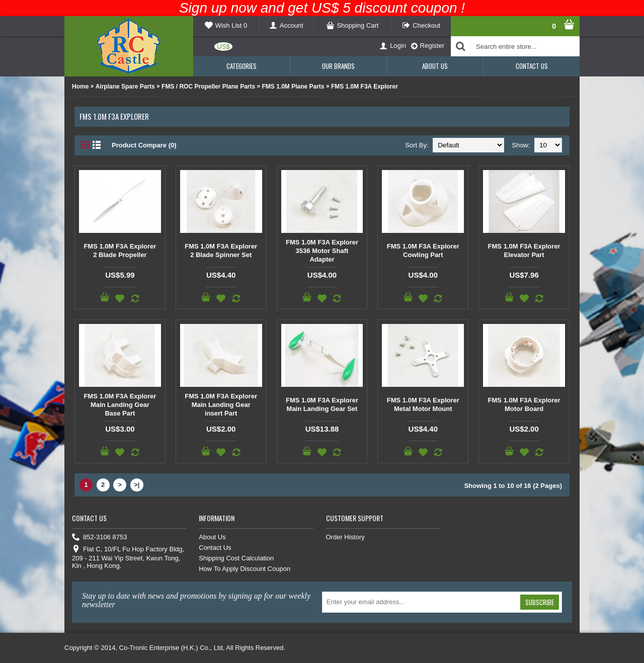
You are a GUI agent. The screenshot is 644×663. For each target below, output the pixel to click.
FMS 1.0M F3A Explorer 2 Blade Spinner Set (221, 251)
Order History (345, 537)
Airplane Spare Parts (125, 87)
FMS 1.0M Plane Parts (293, 87)
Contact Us (215, 548)
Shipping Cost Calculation (236, 558)
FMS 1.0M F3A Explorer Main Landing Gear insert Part (221, 405)
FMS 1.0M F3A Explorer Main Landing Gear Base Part (120, 405)
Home (80, 87)
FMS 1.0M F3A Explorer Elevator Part (524, 251)
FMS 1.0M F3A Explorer (365, 87)
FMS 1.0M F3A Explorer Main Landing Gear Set (322, 404)
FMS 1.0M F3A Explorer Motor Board (524, 404)
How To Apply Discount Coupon (245, 569)
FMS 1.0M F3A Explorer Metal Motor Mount (423, 404)
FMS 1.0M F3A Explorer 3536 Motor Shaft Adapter (322, 251)
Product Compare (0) (144, 145)
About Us (212, 537)
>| (137, 485)
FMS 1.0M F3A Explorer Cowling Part (423, 251)
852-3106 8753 (99, 537)
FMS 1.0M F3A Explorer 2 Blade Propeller (120, 251)
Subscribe (540, 602)
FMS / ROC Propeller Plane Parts (208, 87)
